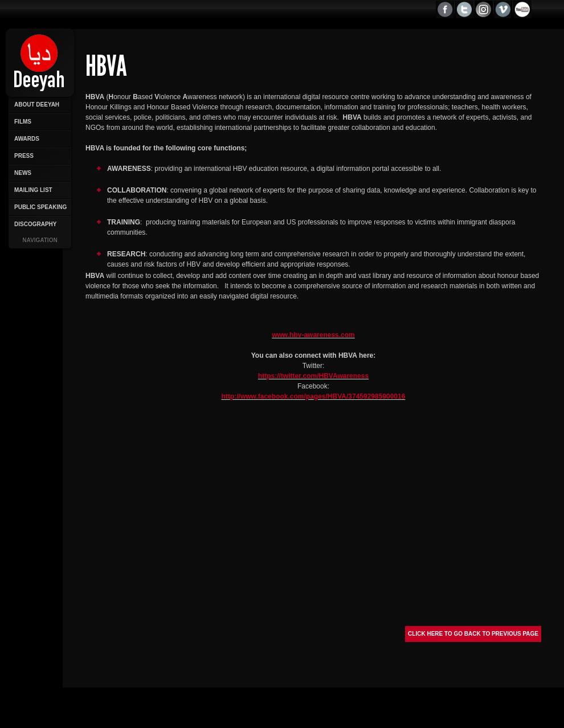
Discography (35, 224)
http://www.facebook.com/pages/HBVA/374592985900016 (314, 396)
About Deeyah (37, 105)
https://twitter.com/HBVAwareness (313, 376)
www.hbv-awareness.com (313, 335)
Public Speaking (40, 207)
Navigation (40, 240)
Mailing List (33, 190)
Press (24, 156)
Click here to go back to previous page (473, 634)
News (23, 173)
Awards (27, 139)
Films (23, 122)
